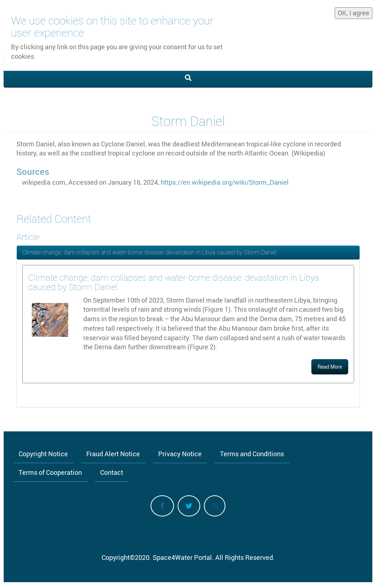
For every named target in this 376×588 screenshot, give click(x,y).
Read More (330, 367)
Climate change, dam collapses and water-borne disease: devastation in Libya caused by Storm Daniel (149, 252)
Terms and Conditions (252, 454)
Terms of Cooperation (50, 472)
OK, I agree (354, 13)
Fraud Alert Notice (113, 454)
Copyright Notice (43, 454)
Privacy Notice (180, 454)
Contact (112, 472)
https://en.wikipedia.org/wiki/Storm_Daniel (225, 182)
